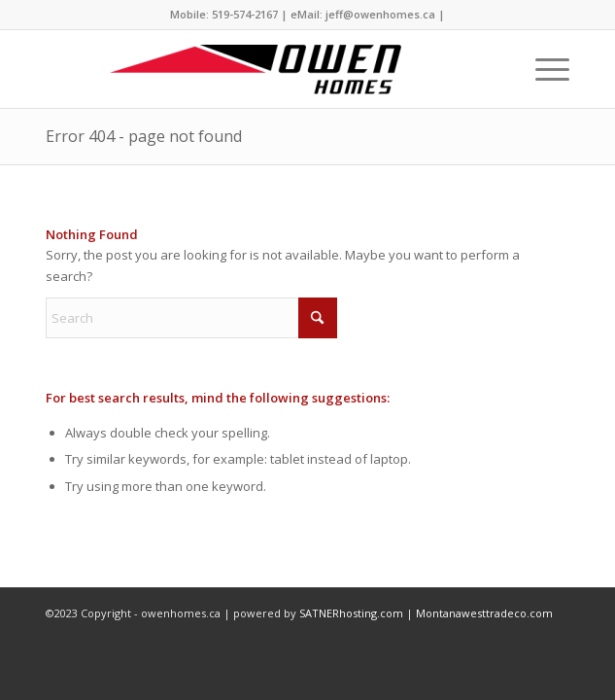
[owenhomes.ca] (255, 69)
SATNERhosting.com (351, 613)
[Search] (191, 318)
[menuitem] (543, 69)
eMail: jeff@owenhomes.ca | (368, 14)
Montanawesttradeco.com (484, 613)
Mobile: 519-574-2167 (224, 14)
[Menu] (543, 69)
